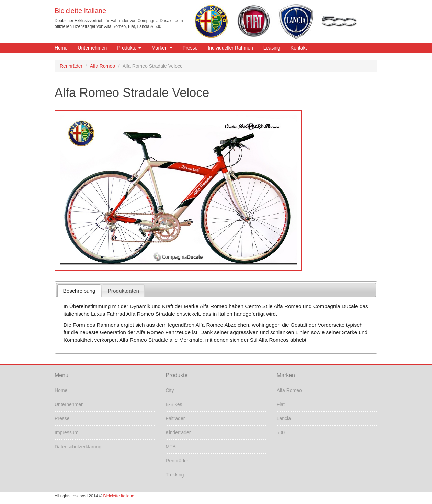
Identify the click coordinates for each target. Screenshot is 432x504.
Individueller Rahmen (230, 48)
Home (61, 48)
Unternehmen (92, 48)
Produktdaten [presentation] (124, 291)
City (170, 390)
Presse (190, 48)
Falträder (175, 418)
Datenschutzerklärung (78, 447)
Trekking (175, 475)
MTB (171, 447)
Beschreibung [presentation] (79, 291)
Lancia (284, 418)
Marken (162, 48)
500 (281, 432)
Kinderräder (178, 432)
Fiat (281, 404)
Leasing (272, 48)
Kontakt (299, 48)
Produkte (129, 48)
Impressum (66, 432)
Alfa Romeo (103, 66)
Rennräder (71, 66)
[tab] (79, 291)
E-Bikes (174, 404)
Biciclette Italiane (80, 11)
